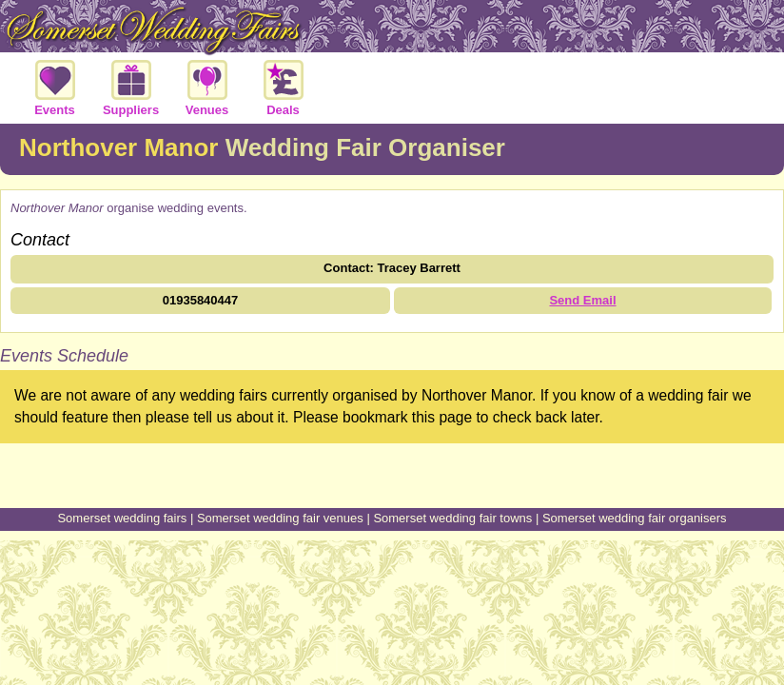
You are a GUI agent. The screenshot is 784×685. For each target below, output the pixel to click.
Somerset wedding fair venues (280, 518)
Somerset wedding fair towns (452, 518)
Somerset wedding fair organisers (635, 518)
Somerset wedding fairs (122, 518)
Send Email (582, 300)
